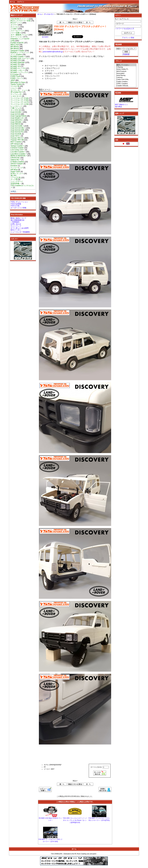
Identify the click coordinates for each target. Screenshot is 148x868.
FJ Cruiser (15, 74)
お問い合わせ (16, 224)
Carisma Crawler (17, 148)
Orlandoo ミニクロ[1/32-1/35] (20, 40)
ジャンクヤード (17, 182)
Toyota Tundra (16, 84)
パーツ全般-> (16, 33)
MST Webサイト (121, 105)
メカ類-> (14, 29)
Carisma (126, 77)
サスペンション (17, 37)
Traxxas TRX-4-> (17, 138)
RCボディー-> (16, 23)
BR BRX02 (15, 49)
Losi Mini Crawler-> (18, 152)
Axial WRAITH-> (17, 120)
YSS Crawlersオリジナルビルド (22, 187)
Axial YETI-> (16, 136)
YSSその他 (15, 206)
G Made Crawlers (17, 162)
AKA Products (126, 71)
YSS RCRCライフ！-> (20, 19)
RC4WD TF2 (16, 64)
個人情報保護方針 (18, 220)
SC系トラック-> (17, 174)
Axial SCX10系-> (17, 126)
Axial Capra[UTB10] (18, 116)
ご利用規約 (15, 222)
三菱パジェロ (16, 108)
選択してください (126, 65)
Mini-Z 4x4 (15, 45)
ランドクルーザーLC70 (20, 102)
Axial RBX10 (16, 124)
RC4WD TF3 (16, 67)
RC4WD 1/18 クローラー (20, 59)
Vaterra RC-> (16, 160)
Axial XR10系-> (17, 122)
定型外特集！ (16, 184)
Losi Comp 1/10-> (18, 150)
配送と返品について (18, 218)
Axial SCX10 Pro (17, 132)
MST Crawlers (16, 142)
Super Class (15, 172)
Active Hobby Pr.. (126, 69)
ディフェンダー (17, 94)
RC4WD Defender (18, 62)
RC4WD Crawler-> (18, 57)
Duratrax (14, 166)
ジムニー (14, 88)
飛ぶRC (14, 176)
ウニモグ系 (15, 86)
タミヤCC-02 (16, 110)
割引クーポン (16, 230)
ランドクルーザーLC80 (20, 104)
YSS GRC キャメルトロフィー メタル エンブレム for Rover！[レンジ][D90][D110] (75, 820)
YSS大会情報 (16, 204)
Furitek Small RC (17, 43)
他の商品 (119, 107)
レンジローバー (17, 106)
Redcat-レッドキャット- (20, 53)
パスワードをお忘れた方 (125, 29)
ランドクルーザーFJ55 (20, 100)
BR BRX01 (15, 47)
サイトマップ (16, 226)
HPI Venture (15, 144)
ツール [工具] (16, 178)
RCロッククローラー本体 (21, 21)
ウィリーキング (17, 168)
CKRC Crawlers (126, 84)
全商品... (14, 191)
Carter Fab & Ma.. (126, 79)
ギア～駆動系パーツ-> (19, 35)
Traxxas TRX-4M (17, 140)
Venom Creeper (17, 164)
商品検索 (119, 44)
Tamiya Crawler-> (17, 146)
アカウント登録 (128, 38)
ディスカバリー (49, 14)
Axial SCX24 (16, 114)
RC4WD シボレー (18, 70)
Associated (126, 73)
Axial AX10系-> (17, 112)
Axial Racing (126, 75)
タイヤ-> (14, 25)
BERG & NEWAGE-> (19, 156)
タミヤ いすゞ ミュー (19, 90)
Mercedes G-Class (18, 82)
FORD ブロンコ (17, 78)
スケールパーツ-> (18, 31)
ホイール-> (15, 27)
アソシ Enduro (16, 55)
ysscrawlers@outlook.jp (53, 52)
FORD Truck (16, 76)
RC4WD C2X (16, 60)
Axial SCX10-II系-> (18, 128)
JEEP (13, 80)
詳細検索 (126, 54)
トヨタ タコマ (16, 96)
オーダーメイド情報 (18, 208)
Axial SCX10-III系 (17, 130)
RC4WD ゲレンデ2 (18, 68)
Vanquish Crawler (18, 51)
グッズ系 (14, 179)
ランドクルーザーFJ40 (20, 98)
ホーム (12, 2)
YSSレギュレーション (19, 202)
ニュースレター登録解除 (20, 232)
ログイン (21, 2)
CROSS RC (15, 158)
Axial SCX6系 (16, 134)
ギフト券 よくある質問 (20, 228)
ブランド (119, 61)
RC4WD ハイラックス (19, 72)
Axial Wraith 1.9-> (18, 118)
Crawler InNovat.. (126, 86)
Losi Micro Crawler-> (19, 154)
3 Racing (126, 67)
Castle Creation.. (126, 82)
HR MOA (14, 170)
